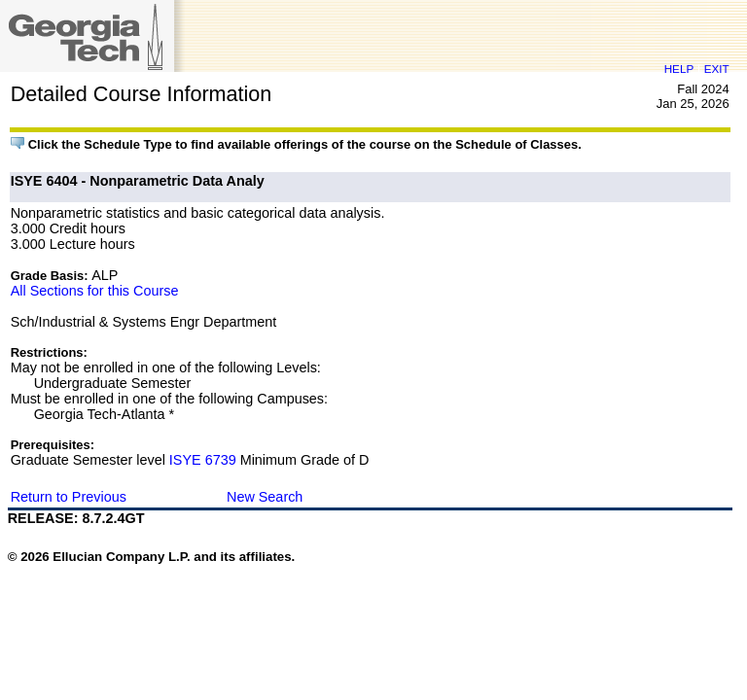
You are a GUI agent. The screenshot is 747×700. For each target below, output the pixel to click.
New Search (265, 497)
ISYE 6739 (203, 460)
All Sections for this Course (95, 291)
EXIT (717, 69)
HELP (679, 69)
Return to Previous (69, 497)
